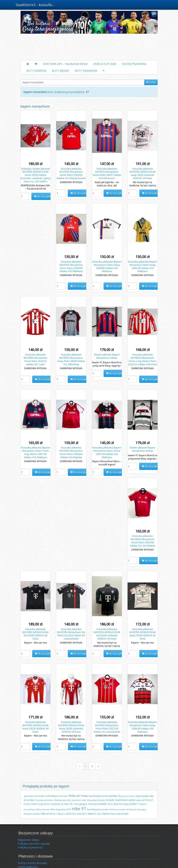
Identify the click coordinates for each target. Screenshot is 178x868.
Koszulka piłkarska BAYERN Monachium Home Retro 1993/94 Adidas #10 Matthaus (71, 267)
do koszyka (42, 196)
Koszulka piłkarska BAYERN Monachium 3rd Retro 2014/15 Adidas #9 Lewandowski (71, 634)
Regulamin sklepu (28, 840)
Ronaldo (102, 804)
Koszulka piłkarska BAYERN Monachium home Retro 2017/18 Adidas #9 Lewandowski (107, 727)
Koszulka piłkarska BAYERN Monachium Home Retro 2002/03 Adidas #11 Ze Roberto (143, 541)
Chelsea (58, 800)
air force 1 (148, 800)
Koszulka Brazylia (96, 800)
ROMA (105, 796)
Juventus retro (128, 796)
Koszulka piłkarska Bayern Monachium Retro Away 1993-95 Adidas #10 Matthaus (143, 267)
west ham (63, 796)
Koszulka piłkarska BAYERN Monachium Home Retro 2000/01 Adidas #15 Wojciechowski (71, 174)
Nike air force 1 (49, 814)
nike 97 (79, 808)
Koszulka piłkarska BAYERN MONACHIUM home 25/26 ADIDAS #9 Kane (35, 727)
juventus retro (79, 800)
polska (40, 800)
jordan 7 (134, 804)
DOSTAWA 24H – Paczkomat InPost (65, 64)
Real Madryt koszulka (98, 809)
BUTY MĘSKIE (60, 71)
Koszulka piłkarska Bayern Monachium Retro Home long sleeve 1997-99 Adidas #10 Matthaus (35, 452)
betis (110, 804)
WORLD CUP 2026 (105, 64)
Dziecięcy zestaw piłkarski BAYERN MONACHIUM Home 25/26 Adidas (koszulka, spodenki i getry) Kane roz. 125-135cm (36, 175)
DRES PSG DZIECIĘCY (76, 814)
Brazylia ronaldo (32, 814)
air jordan (123, 814)
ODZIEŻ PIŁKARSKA (134, 64)
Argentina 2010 (63, 809)
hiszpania (55, 804)
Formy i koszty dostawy (32, 863)
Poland (113, 814)
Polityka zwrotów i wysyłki (34, 844)
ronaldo (110, 800)
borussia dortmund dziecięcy (131, 809)
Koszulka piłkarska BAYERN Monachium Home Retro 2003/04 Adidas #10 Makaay (71, 452)
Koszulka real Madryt (46, 796)
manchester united (125, 800)
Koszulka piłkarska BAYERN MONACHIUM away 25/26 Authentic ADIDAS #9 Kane (143, 174)
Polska (113, 809)
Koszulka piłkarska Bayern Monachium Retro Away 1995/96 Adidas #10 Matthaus (107, 267)
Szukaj (151, 82)
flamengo (124, 804)
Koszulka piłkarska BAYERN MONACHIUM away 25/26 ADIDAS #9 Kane (143, 634)
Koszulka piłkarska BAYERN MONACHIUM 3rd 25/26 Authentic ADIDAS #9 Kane (107, 634)
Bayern (62, 814)
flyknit (106, 814)
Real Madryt (95, 796)
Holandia (93, 804)
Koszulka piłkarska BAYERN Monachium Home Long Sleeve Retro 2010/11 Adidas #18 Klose (142, 359)
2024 (116, 804)
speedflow (29, 796)
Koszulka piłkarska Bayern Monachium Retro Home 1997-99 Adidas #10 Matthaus (107, 452)
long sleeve (44, 804)
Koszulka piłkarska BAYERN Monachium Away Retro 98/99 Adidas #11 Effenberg (71, 359)
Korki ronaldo (31, 804)
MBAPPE (92, 814)
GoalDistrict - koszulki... (35, 5)
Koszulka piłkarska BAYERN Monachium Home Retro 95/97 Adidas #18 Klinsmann (107, 174)
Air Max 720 (67, 804)
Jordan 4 (114, 796)
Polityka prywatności (30, 847)
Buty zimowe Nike (46, 809)
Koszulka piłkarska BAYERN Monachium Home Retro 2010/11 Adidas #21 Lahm (36, 359)
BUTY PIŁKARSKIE (86, 71)
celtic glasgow (80, 804)
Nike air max (78, 796)
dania (139, 800)
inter (99, 814)
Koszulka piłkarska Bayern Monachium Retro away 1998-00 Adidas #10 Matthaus (143, 727)
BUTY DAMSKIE (36, 71)
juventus (49, 800)
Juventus (67, 800)
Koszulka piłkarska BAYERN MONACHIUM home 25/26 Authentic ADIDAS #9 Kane (71, 727)
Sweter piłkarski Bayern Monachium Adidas (107, 356)
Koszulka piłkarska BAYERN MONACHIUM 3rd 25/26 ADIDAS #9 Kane (35, 634)
